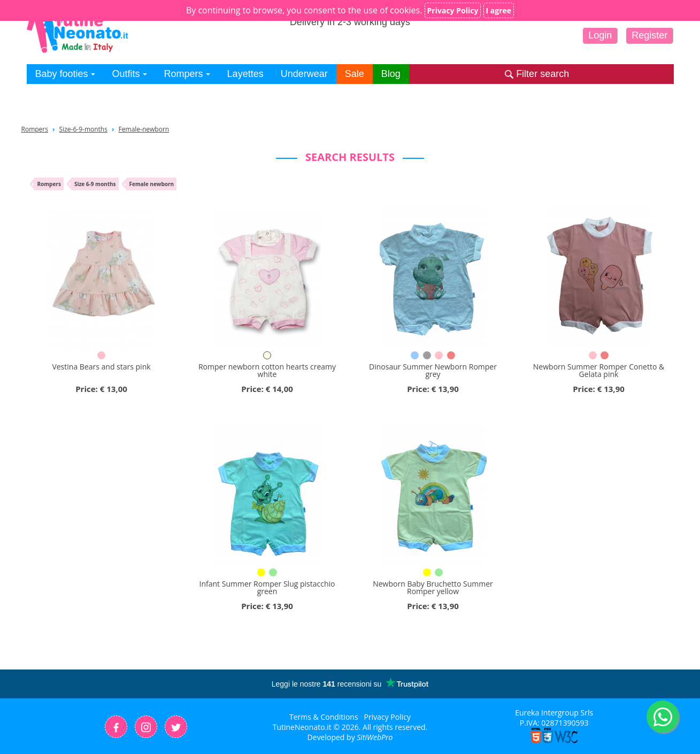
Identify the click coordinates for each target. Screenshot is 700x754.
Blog (391, 74)
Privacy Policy (387, 717)
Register (649, 35)
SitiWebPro (375, 737)
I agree (499, 10)
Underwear (304, 74)
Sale (355, 74)
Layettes (245, 74)
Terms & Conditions (324, 717)
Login (600, 35)
